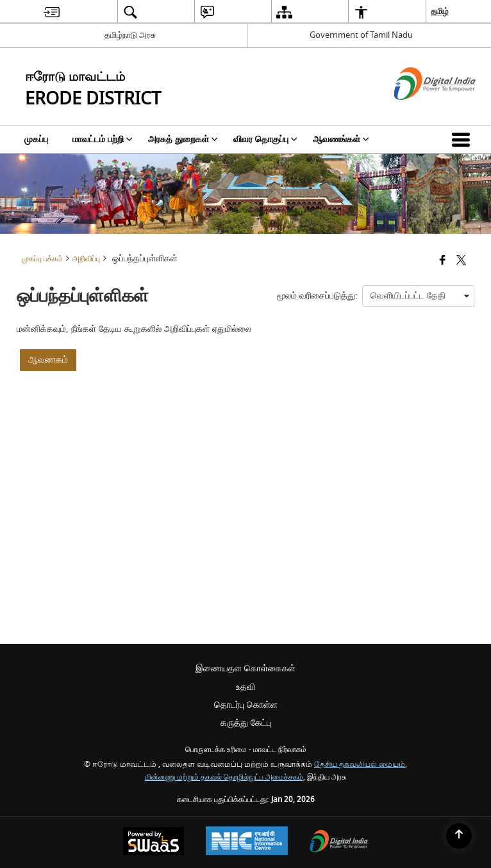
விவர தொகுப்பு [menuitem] (265, 139)
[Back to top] (459, 836)
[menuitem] (52, 12)
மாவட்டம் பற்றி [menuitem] (103, 139)
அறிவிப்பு (86, 259)
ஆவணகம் (48, 360)
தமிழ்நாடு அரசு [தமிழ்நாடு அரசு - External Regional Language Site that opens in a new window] (130, 35)
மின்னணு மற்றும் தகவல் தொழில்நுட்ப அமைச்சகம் (224, 777)
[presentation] (418, 296)
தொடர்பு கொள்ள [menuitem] (246, 705)
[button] (463, 140)
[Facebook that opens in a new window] (443, 261)
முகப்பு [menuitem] (36, 139)
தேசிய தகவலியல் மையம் (360, 765)
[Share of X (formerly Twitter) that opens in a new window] (461, 261)
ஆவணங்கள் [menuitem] (341, 139)
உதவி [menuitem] (246, 687)
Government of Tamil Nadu (361, 35)
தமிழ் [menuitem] (440, 11)
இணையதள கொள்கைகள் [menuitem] (246, 668)
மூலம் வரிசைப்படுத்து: (317, 296)
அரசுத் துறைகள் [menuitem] (183, 139)
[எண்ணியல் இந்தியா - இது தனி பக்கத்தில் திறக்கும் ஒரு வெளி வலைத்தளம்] (419, 111)
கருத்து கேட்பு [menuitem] (246, 723)
